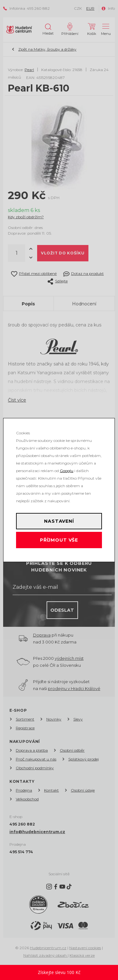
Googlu (67, 471)
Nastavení (59, 521)
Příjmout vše (59, 540)
